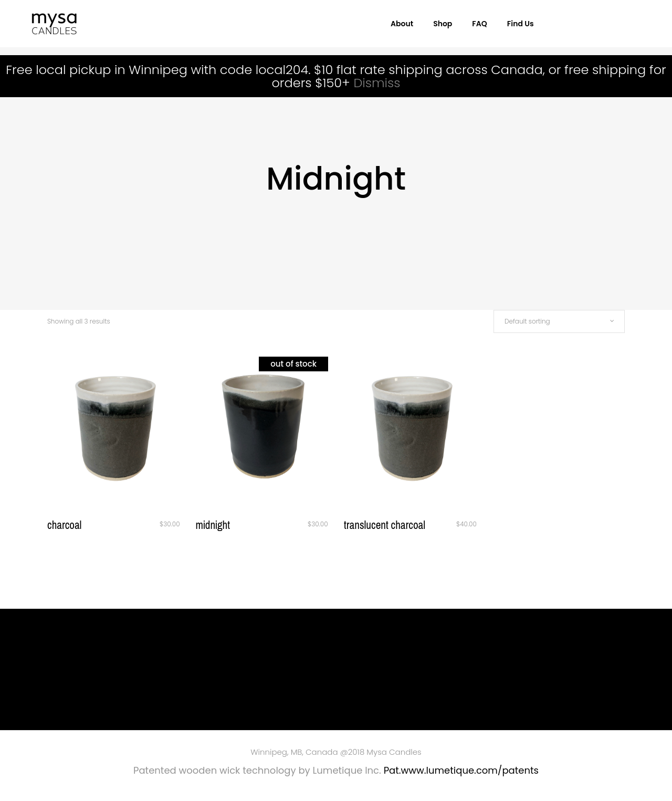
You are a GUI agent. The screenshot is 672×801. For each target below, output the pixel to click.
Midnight (213, 525)
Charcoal (64, 525)
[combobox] (559, 321)
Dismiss (377, 83)
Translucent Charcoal (385, 525)
